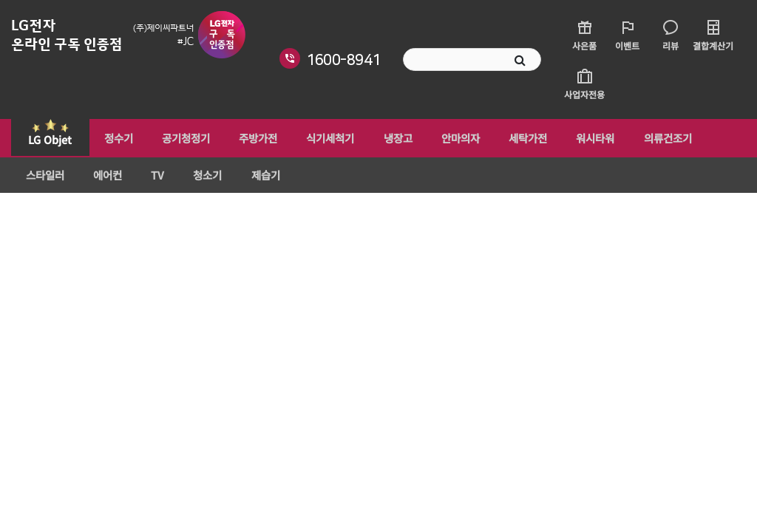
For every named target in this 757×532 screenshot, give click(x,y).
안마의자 (447, 138)
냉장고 (386, 138)
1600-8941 (343, 60)
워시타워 (577, 138)
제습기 (254, 177)
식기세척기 (321, 138)
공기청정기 (181, 138)
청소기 (198, 177)
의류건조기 (646, 138)
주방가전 (251, 138)
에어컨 (104, 177)
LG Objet (50, 139)
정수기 (116, 138)
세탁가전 (512, 138)
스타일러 (44, 177)
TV (151, 177)
